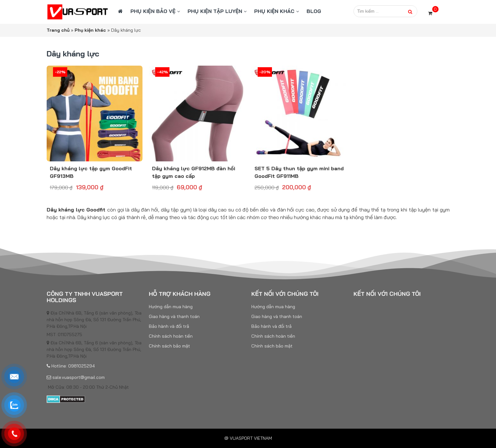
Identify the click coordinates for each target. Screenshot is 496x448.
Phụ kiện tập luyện (215, 11)
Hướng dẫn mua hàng (171, 307)
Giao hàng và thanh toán (174, 316)
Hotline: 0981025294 (71, 366)
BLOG (314, 11)
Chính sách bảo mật (169, 346)
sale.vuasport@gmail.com (76, 377)
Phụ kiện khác (274, 11)
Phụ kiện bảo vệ (153, 11)
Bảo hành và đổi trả (169, 326)
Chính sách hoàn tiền (171, 336)
